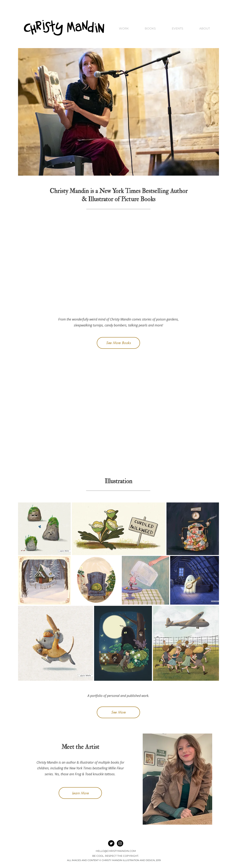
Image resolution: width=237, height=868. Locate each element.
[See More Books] (118, 343)
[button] (205, 29)
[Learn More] (80, 793)
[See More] (118, 712)
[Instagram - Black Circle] (120, 843)
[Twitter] (111, 843)
